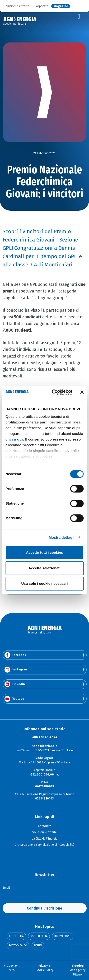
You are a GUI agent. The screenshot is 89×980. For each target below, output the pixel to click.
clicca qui (14, 439)
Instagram (16, 670)
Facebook (15, 655)
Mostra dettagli (61, 537)
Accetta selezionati (44, 568)
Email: (7, 888)
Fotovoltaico (18, 945)
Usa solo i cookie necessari (45, 583)
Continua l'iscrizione (44, 908)
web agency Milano (78, 970)
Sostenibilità (39, 936)
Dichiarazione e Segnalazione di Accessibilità (44, 845)
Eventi (38, 945)
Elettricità (16, 936)
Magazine (61, 6)
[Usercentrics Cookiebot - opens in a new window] (54, 392)
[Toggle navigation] (79, 17)
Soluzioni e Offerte (16, 6)
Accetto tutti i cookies (45, 552)
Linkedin (15, 684)
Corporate (41, 6)
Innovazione (63, 936)
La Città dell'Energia (45, 839)
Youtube (14, 699)
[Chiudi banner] (82, 392)
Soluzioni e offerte (44, 832)
